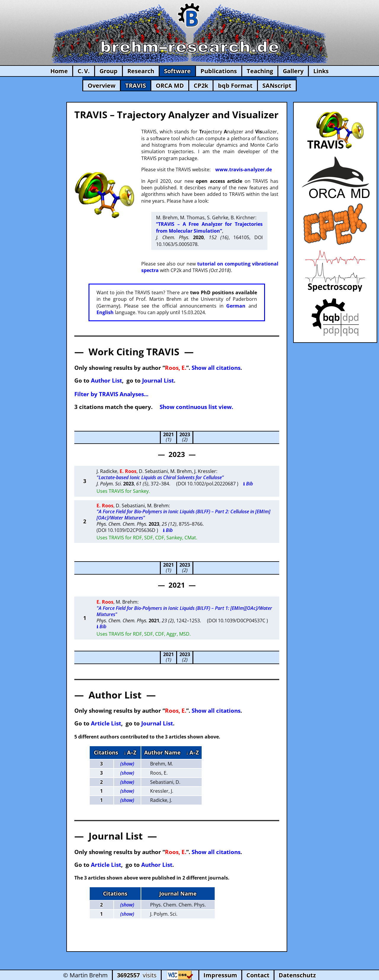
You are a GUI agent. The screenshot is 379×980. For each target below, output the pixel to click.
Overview (102, 85)
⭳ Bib (248, 484)
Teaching (260, 71)
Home (59, 71)
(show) (127, 764)
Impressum (220, 975)
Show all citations (216, 368)
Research (141, 71)
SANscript (277, 85)
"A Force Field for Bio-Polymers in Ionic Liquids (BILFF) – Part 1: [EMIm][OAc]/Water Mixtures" (184, 611)
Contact (258, 975)
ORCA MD (170, 85)
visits (137, 975)
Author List (106, 380)
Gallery (293, 71)
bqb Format (235, 85)
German (236, 306)
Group (109, 71)
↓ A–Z (130, 752)
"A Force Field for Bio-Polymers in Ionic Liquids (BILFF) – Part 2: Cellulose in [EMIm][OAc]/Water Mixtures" (183, 515)
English (105, 312)
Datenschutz (297, 975)
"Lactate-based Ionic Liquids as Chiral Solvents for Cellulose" (160, 477)
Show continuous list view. (196, 407)
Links (321, 71)
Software (177, 71)
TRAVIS (136, 85)
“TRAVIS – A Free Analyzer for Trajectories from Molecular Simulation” (209, 227)
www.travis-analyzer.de (244, 170)
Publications (219, 71)
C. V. (84, 71)
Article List (106, 723)
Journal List (158, 380)
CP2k (201, 85)
